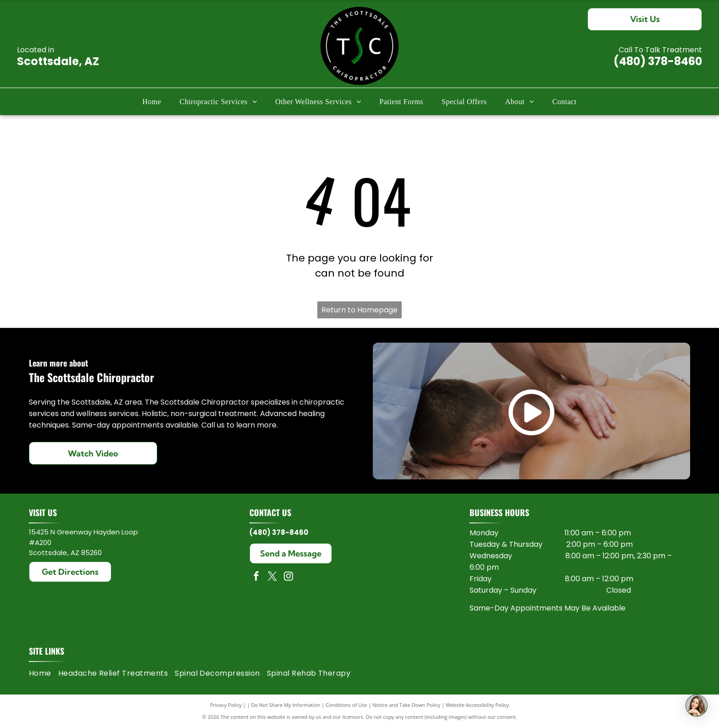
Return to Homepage (359, 310)
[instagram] (288, 577)
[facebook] (256, 577)
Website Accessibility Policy (477, 705)
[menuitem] (152, 102)
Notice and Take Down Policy (407, 705)
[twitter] (272, 577)
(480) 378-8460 (658, 61)
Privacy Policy (226, 705)
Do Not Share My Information (286, 705)
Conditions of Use (346, 705)
